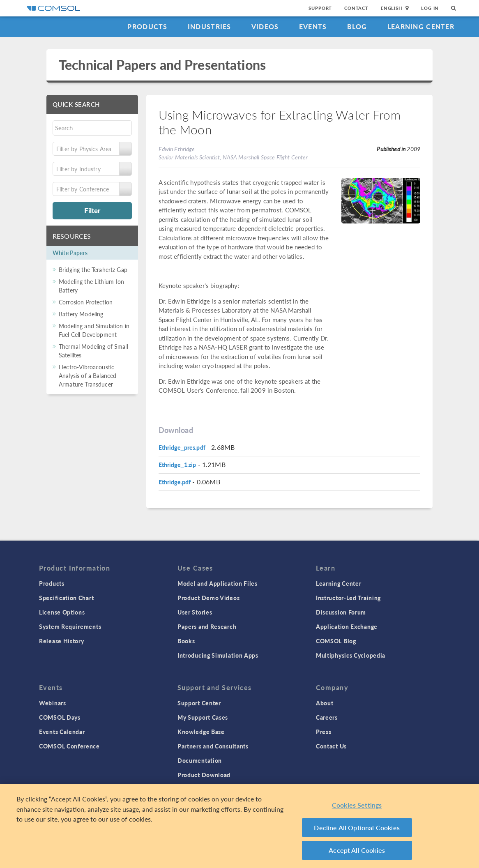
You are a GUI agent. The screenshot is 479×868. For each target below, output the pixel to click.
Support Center (199, 703)
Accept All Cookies (357, 850)
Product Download (204, 775)
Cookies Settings (357, 805)
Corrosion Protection (86, 302)
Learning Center (421, 26)
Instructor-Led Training (348, 598)
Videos (265, 26)
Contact (356, 8)
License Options (62, 612)
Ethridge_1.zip (177, 465)
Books (186, 641)
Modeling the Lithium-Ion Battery (92, 286)
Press (324, 732)
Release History (62, 641)
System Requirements (70, 626)
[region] (239, 826)
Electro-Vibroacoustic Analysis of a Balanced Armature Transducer (88, 375)
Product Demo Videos (208, 598)
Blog (357, 26)
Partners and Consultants (213, 746)
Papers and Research (207, 626)
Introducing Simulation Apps (218, 655)
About (325, 703)
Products (147, 26)
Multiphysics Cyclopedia (351, 655)
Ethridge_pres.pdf (182, 447)
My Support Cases (203, 717)
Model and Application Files (218, 583)
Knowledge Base (201, 732)
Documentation (200, 760)
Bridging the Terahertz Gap (93, 269)
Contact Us (331, 746)
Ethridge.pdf (175, 482)
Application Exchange (347, 626)
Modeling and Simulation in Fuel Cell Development (94, 330)
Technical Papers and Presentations (162, 65)
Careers (327, 717)
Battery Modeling (81, 314)
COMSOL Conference (69, 746)
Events (313, 26)
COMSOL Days (60, 717)
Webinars (53, 703)
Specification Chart (66, 598)
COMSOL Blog (336, 641)
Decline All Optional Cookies (357, 828)
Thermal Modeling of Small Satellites (93, 351)
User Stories (195, 612)
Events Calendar (62, 732)
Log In (430, 8)
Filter (92, 210)
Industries (210, 26)
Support (320, 8)
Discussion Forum (341, 612)
